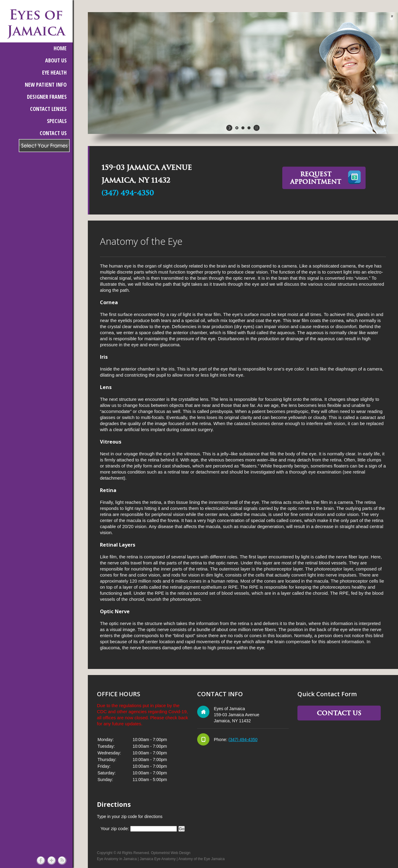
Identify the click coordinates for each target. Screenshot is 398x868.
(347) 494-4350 (128, 193)
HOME (60, 48)
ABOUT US (56, 60)
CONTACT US (53, 133)
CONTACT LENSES (48, 109)
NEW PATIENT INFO (46, 85)
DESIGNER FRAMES (47, 97)
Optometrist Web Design (171, 853)
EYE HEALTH (54, 72)
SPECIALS (57, 121)
